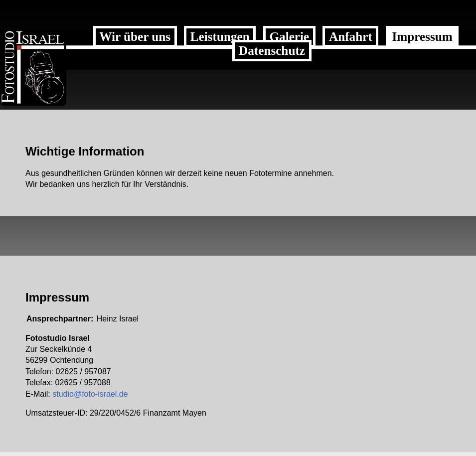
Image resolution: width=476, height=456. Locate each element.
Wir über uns (135, 37)
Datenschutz (272, 51)
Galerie (289, 37)
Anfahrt (351, 37)
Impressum (422, 37)
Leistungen (220, 37)
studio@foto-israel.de (90, 394)
